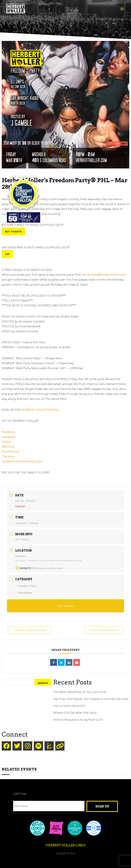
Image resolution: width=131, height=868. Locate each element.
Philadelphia (24, 593)
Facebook (8, 432)
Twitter (7, 442)
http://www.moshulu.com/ (48, 568)
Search (43, 683)
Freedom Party (26, 586)
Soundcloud (10, 452)
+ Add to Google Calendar (30, 630)
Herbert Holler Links (65, 845)
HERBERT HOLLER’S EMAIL (40, 410)
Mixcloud (8, 447)
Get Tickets (22, 540)
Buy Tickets (13, 232)
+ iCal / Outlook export (104, 630)
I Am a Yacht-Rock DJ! (69, 706)
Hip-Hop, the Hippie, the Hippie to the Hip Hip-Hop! (91, 699)
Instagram (9, 437)
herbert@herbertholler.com (106, 275)
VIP (7, 254)
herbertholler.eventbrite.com (22, 461)
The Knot (8, 457)
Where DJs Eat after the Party (75, 713)
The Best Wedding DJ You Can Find (79, 692)
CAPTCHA (20, 794)
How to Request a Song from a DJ (78, 720)
